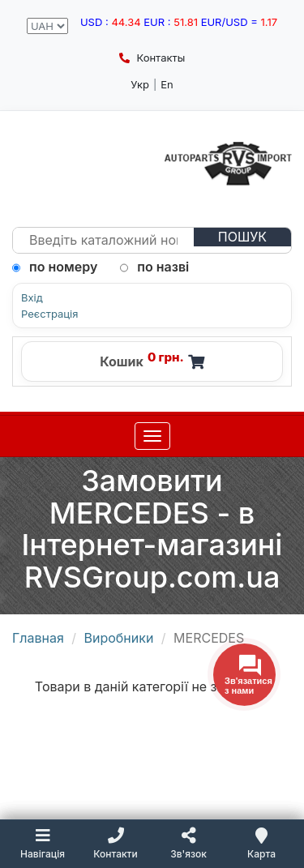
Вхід (32, 298)
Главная (38, 638)
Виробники (119, 638)
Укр (140, 84)
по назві (154, 267)
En (167, 84)
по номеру (55, 267)
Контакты (152, 58)
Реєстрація (49, 314)
